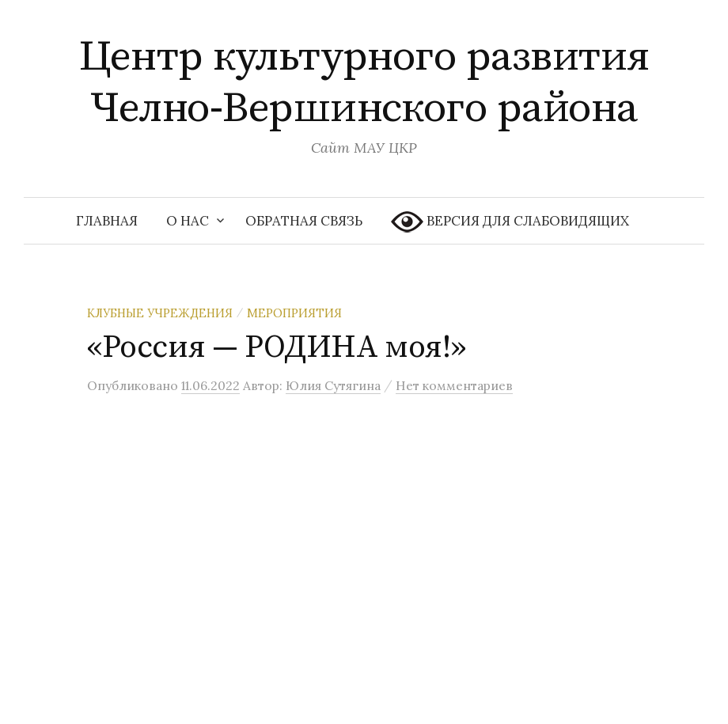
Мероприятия (294, 313)
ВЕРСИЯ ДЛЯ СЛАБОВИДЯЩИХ (510, 222)
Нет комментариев (454, 385)
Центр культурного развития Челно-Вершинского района (364, 83)
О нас (188, 221)
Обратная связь (304, 221)
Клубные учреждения (160, 313)
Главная (107, 221)
